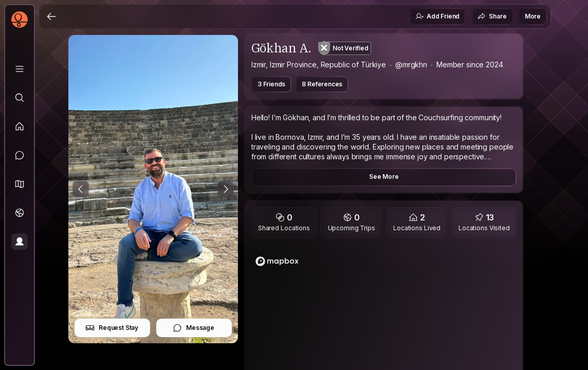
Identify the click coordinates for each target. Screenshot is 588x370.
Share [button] (492, 16)
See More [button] (384, 177)
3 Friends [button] (272, 84)
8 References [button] (322, 84)
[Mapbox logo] (277, 261)
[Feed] (20, 126)
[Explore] (20, 98)
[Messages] (20, 155)
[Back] (51, 16)
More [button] (533, 16)
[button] (20, 184)
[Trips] (20, 213)
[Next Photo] (226, 189)
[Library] (20, 69)
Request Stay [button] (112, 328)
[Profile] (20, 242)
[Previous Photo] (81, 189)
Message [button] (194, 328)
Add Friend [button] (437, 16)
